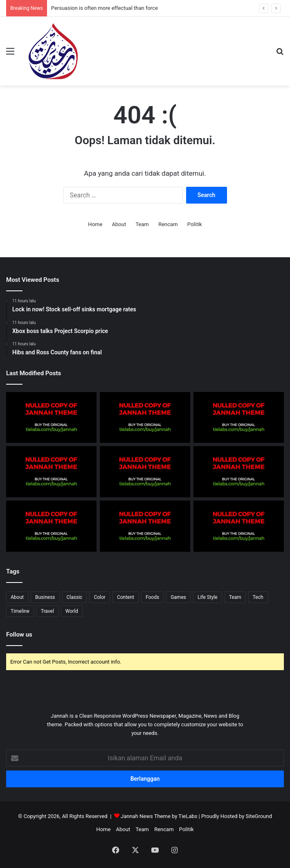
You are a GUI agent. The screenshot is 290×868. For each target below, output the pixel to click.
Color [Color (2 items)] (99, 597)
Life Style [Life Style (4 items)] (208, 597)
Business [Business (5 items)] (45, 597)
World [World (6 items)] (72, 611)
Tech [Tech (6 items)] (258, 597)
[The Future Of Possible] (51, 472)
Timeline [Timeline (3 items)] (20, 611)
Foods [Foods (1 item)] (152, 597)
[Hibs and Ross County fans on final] (239, 472)
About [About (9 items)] (17, 597)
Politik (195, 224)
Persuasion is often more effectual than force (105, 8)
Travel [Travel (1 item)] (47, 611)
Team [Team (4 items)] (235, 597)
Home (95, 224)
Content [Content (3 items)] (126, 597)
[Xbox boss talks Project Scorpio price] (145, 472)
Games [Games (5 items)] (178, 597)
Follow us (19, 635)
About (119, 224)
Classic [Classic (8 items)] (75, 597)
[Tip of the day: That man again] (51, 526)
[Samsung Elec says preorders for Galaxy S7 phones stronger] (51, 418)
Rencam (168, 224)
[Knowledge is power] (239, 418)
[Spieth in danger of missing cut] (239, 526)
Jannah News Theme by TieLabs (159, 816)
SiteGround (259, 816)
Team (142, 224)
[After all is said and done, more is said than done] (145, 418)
